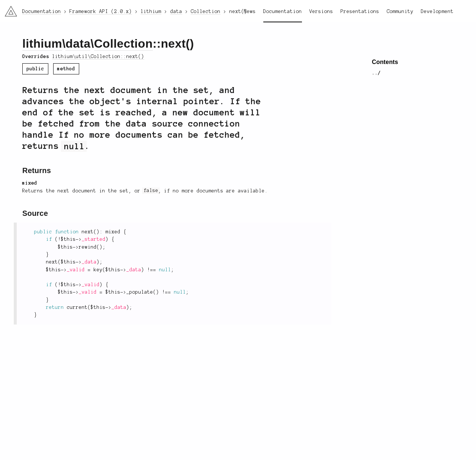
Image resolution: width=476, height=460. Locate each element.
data (78, 44)
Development (437, 12)
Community (400, 12)
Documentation (283, 12)
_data (89, 262)
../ (376, 73)
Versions (321, 12)
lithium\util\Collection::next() (98, 57)
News (250, 12)
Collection (123, 44)
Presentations (360, 12)
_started (94, 239)
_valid (76, 270)
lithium (42, 44)
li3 (8, 9)
